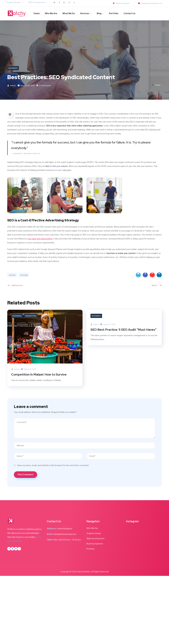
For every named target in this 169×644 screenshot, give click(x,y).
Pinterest (152, 275)
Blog (99, 13)
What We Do (69, 13)
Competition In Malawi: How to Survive (39, 375)
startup (12, 275)
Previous (15, 286)
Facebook (145, 275)
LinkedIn (159, 275)
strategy (24, 275)
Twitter (138, 275)
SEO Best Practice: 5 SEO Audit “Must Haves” (124, 330)
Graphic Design (13, 2)
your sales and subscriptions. (40, 239)
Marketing (31, 316)
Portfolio (114, 13)
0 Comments (44, 86)
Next (157, 286)
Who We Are (51, 13)
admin (11, 86)
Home (37, 13)
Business (13, 68)
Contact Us (130, 13)
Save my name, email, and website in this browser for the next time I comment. (53, 466)
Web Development (37, 2)
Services (85, 13)
